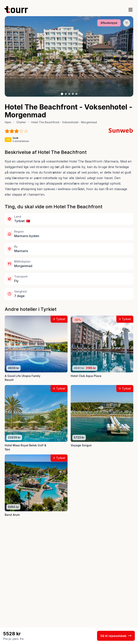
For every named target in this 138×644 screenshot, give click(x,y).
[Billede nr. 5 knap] (76, 94)
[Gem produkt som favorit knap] (127, 23)
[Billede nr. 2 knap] (66, 94)
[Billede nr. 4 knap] (73, 94)
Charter (21, 122)
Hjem (8, 122)
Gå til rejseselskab (116, 636)
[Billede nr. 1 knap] (62, 94)
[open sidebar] (131, 10)
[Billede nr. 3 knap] (69, 94)
